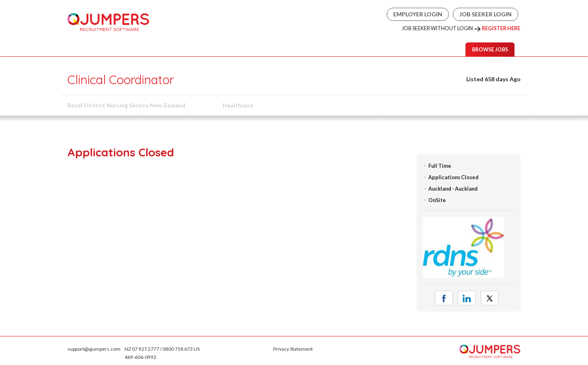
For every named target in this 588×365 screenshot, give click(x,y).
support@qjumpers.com (94, 349)
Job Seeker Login (486, 14)
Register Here (501, 28)
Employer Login (418, 14)
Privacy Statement (293, 349)
